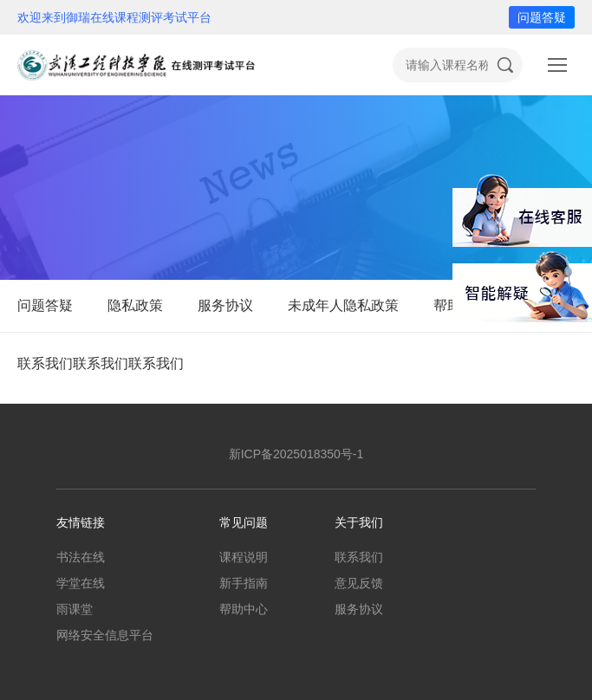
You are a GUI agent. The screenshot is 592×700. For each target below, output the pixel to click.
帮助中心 (244, 609)
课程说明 (244, 557)
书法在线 (81, 557)
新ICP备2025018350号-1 (296, 454)
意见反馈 (359, 583)
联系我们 (359, 557)
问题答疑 (542, 17)
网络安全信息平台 (105, 635)
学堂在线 (81, 583)
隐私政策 (135, 305)
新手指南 (244, 583)
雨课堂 (75, 609)
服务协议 (225, 305)
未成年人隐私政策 (343, 305)
